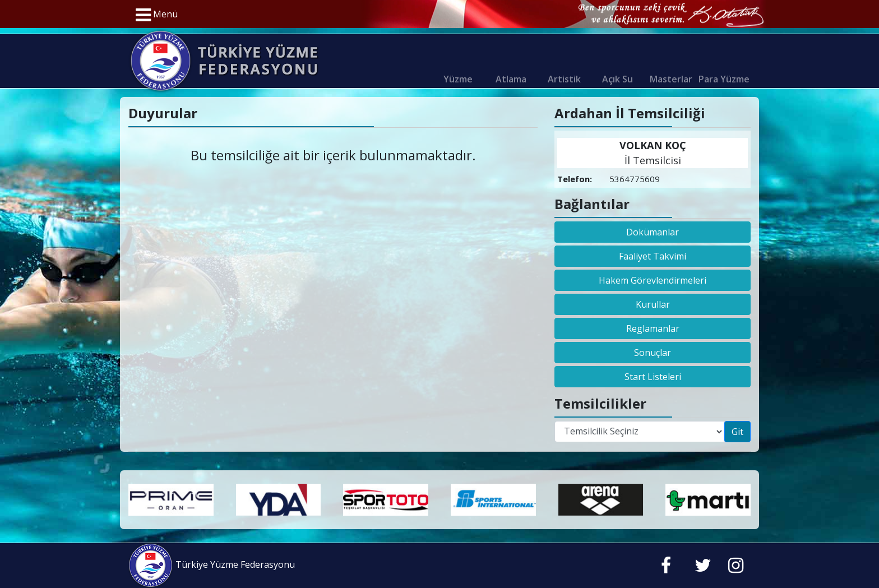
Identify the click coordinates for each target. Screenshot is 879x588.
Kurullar (653, 304)
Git (737, 432)
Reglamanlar (653, 328)
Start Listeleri (653, 377)
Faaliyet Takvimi (653, 256)
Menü (157, 15)
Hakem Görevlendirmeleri (653, 280)
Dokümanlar (653, 232)
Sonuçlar (653, 353)
